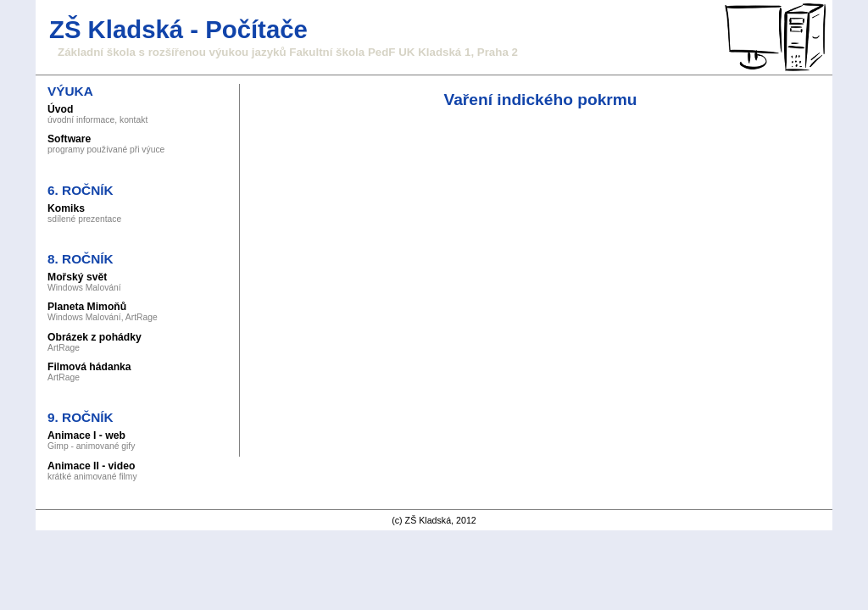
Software (69, 139)
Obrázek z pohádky (95, 337)
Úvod (60, 109)
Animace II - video (91, 466)
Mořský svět (77, 277)
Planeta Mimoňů (87, 307)
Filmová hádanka (89, 367)
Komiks (66, 208)
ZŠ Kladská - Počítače (178, 29)
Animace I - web (86, 435)
